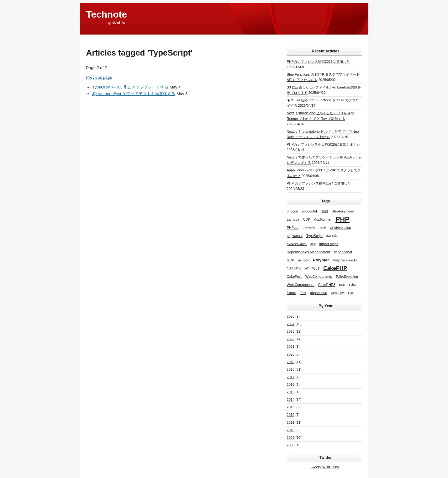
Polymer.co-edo (345, 260)
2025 (291, 316)
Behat (352, 285)
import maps (329, 244)
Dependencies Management (308, 252)
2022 (291, 339)
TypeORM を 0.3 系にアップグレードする (130, 87)
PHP (343, 219)
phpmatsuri (319, 293)
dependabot (343, 252)
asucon (303, 260)
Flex (351, 293)
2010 (291, 430)
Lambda (293, 219)
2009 (291, 438)
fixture (292, 293)
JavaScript (310, 228)
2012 (291, 415)
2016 (291, 384)
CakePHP (335, 268)
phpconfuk (310, 211)
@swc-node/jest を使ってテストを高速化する (134, 94)
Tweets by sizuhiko (324, 467)
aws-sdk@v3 (297, 244)
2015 (291, 392)
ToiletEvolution (347, 277)
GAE (323, 228)
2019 (291, 362)
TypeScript (314, 236)
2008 (291, 445)
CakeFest (294, 277)
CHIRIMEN (294, 268)
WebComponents (319, 277)
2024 (291, 324)
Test (303, 293)
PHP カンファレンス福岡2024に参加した (319, 183)
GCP (291, 260)
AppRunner (323, 219)
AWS (325, 211)
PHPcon (293, 228)
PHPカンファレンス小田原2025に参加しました (324, 144)
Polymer (321, 260)
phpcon (293, 211)
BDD (342, 285)
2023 (291, 331)
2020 (291, 354)
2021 (291, 346)
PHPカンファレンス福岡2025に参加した (318, 62)
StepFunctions (343, 211)
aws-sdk (332, 236)
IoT (306, 268)
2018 (291, 369)
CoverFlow (338, 293)
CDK (306, 219)
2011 (291, 422)
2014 (291, 400)
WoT (316, 268)
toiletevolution (340, 228)
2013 (291, 407)
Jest (313, 244)
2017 (291, 377)
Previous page (99, 77)
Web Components (301, 285)
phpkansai (295, 236)
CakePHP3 (327, 285)
